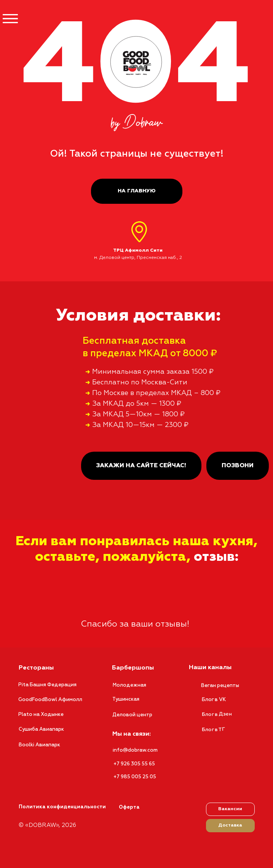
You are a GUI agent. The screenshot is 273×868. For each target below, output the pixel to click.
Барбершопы (133, 668)
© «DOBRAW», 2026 (47, 825)
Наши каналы (210, 668)
